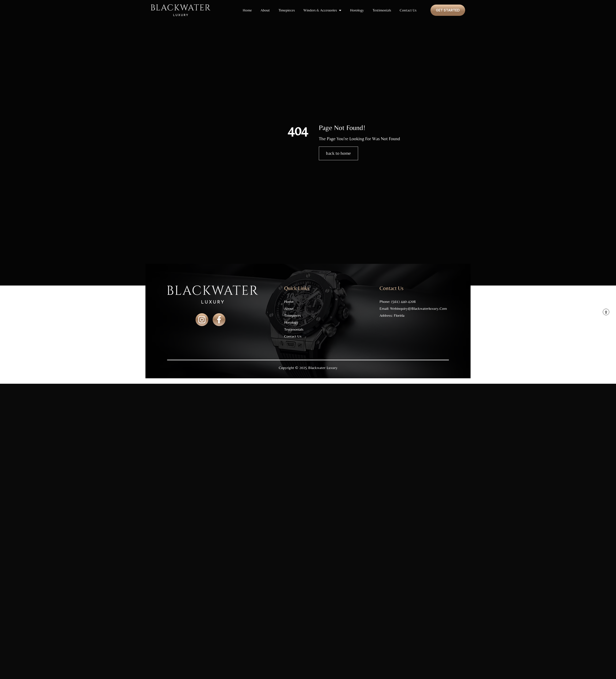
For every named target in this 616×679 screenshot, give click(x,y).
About (265, 10)
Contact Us (408, 10)
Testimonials (382, 10)
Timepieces (287, 10)
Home (247, 10)
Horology (357, 10)
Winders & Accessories (322, 10)
